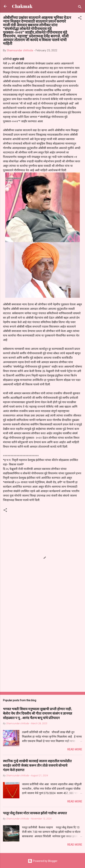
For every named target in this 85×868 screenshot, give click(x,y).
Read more (75, 749)
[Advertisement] (42, 644)
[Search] (80, 8)
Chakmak (22, 6)
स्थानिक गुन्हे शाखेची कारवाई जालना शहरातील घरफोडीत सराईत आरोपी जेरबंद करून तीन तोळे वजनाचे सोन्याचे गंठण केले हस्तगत (37, 765)
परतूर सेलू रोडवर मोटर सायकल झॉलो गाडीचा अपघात (35, 813)
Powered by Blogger (43, 861)
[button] (80, 18)
